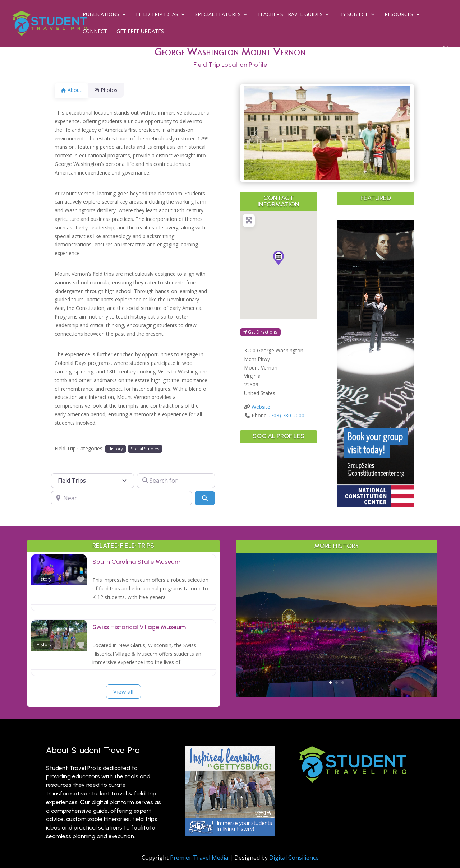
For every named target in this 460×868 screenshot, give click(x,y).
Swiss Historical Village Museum (139, 627)
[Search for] (176, 481)
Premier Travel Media (199, 858)
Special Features (218, 15)
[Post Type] (93, 481)
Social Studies (145, 449)
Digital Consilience (294, 858)
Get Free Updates (140, 32)
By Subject (354, 15)
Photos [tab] (110, 90)
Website (261, 407)
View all (123, 692)
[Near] (121, 498)
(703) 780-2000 (287, 415)
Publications (101, 15)
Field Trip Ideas (157, 15)
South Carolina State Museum (136, 562)
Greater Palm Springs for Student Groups (337, 608)
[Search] (205, 498)
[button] (256, 133)
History (116, 449)
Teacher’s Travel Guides (290, 15)
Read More (337, 659)
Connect (95, 32)
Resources (399, 15)
